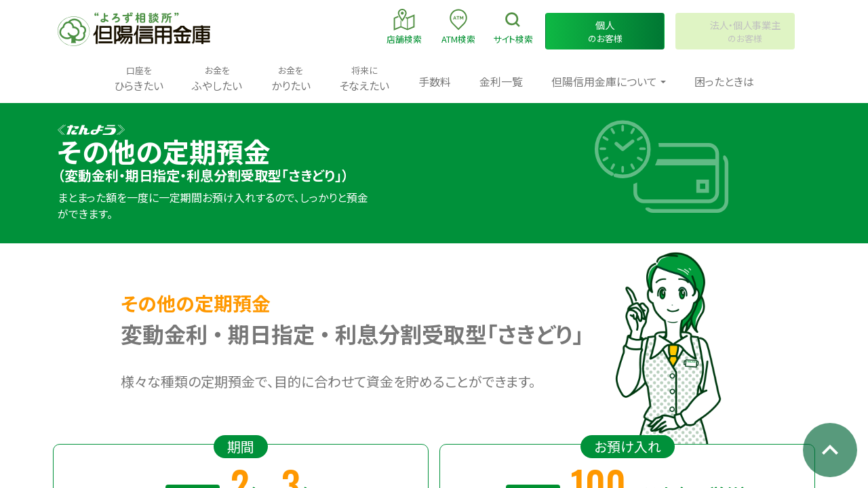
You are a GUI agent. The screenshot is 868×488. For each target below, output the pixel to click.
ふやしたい (217, 78)
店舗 (404, 26)
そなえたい (364, 78)
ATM (458, 26)
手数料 (435, 81)
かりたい (291, 78)
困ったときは (724, 81)
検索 (513, 26)
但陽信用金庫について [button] (604, 81)
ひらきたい (139, 78)
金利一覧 (501, 81)
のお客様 (605, 32)
